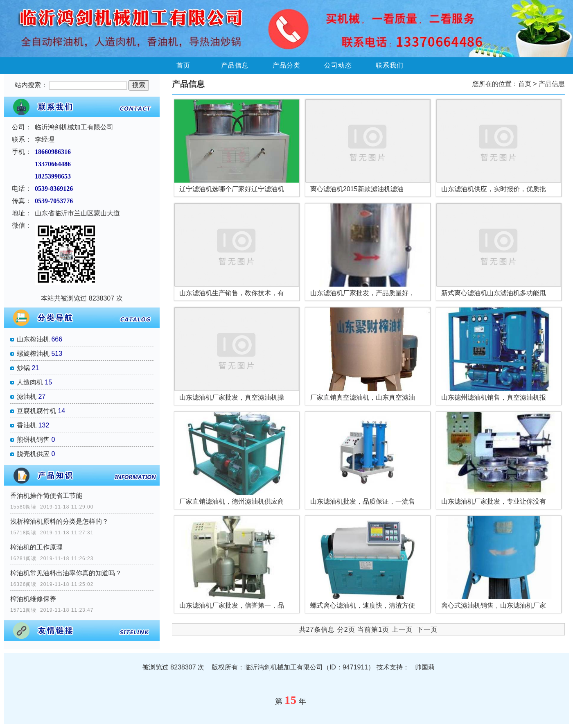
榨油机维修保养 (33, 599)
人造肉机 (30, 382)
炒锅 (23, 368)
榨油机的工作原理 (36, 547)
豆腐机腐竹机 (36, 411)
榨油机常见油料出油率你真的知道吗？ (66, 573)
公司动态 (338, 65)
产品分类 (286, 65)
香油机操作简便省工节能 (46, 496)
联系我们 (390, 65)
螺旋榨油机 (33, 354)
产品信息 (235, 65)
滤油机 (27, 397)
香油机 (27, 425)
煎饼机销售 (33, 440)
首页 (183, 65)
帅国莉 (425, 667)
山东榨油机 (33, 339)
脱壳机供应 (33, 454)
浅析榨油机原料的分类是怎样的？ (59, 521)
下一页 (427, 630)
